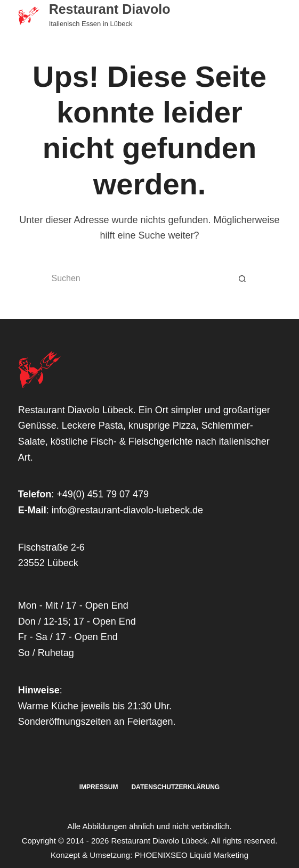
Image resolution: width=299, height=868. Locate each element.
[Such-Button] (243, 279)
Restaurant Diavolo (110, 9)
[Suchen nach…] (136, 279)
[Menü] (276, 16)
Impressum (99, 787)
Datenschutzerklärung (175, 787)
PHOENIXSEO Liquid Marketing (192, 855)
